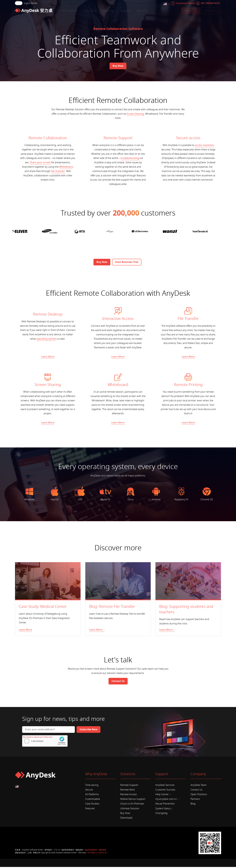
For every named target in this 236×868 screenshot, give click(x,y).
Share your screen (40, 163)
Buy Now (142, 11)
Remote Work (128, 791)
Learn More (48, 357)
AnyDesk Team (199, 786)
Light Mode (31, 3)
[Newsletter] (88, 731)
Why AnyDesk (71, 11)
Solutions (91, 11)
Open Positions (199, 795)
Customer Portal (185, 3)
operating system (46, 339)
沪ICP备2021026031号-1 (98, 854)
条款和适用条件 (91, 851)
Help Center (163, 795)
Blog (193, 805)
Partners (195, 800)
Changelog (161, 814)
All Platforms (92, 795)
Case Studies (92, 805)
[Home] (34, 11)
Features (90, 810)
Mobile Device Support (133, 800)
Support (126, 11)
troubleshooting (130, 158)
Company (109, 11)
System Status (164, 810)
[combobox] (167, 4)
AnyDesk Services (165, 786)
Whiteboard (66, 167)
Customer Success (165, 791)
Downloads (126, 819)
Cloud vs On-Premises (132, 805)
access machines (204, 145)
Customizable (93, 800)
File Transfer (58, 171)
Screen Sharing (135, 114)
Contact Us (196, 791)
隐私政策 (102, 851)
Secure (89, 791)
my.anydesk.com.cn (167, 800)
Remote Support (129, 786)
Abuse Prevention (165, 805)
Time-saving (92, 786)
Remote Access (128, 795)
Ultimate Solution (130, 810)
